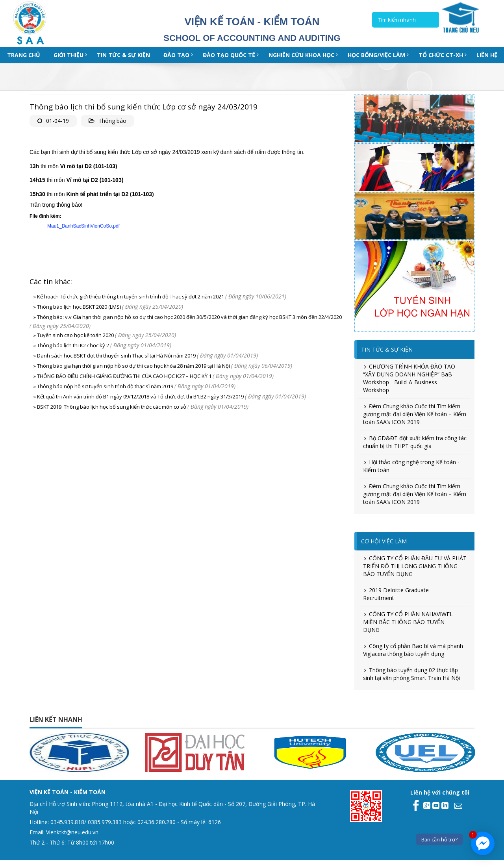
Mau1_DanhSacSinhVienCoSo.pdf (83, 226)
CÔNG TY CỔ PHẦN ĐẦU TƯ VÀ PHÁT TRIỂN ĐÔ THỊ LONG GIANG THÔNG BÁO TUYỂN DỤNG (415, 566)
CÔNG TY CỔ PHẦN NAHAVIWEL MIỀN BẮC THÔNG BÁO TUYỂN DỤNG (408, 622)
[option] (116, 752)
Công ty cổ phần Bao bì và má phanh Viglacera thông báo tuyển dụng (413, 650)
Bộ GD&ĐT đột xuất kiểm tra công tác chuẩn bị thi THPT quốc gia (415, 442)
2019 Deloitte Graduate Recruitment (396, 594)
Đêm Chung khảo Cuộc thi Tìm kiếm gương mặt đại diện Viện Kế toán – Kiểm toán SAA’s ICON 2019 (415, 414)
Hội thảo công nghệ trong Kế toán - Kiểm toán (411, 466)
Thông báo (112, 121)
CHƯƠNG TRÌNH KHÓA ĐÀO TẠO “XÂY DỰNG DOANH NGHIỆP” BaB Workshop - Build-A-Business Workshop (409, 378)
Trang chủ (24, 55)
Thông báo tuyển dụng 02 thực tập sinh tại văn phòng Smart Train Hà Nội (411, 674)
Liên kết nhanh (56, 719)
